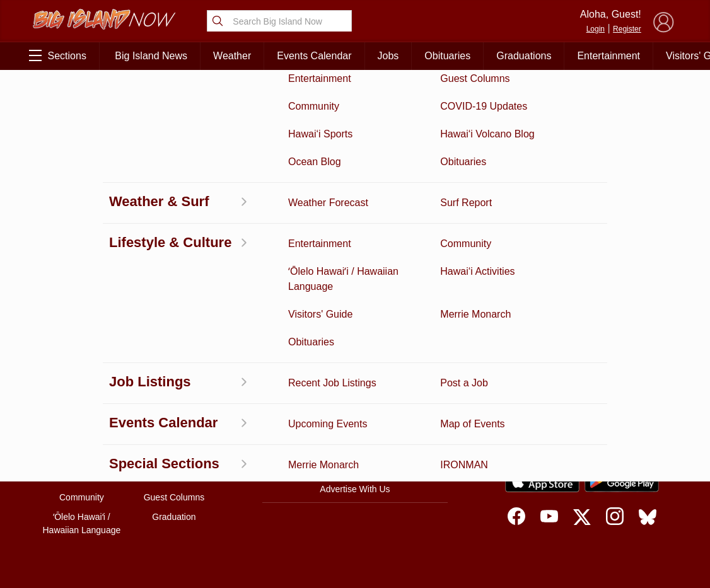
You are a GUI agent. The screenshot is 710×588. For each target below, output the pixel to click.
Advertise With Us (355, 489)
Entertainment (608, 56)
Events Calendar (314, 56)
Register (627, 29)
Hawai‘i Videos (82, 439)
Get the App (355, 410)
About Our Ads (613, 458)
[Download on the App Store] (542, 481)
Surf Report (82, 458)
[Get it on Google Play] (622, 481)
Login (596, 29)
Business (174, 380)
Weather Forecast (174, 458)
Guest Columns (174, 497)
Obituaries (447, 56)
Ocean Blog (174, 419)
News (82, 419)
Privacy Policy (550, 458)
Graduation (174, 517)
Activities (82, 380)
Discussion (82, 400)
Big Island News (151, 56)
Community (82, 497)
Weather (232, 56)
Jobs (388, 56)
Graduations (524, 56)
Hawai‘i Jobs (82, 478)
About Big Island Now (355, 383)
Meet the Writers (355, 463)
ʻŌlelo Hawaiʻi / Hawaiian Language (82, 523)
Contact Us (355, 436)
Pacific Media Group (617, 433)
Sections (58, 55)
